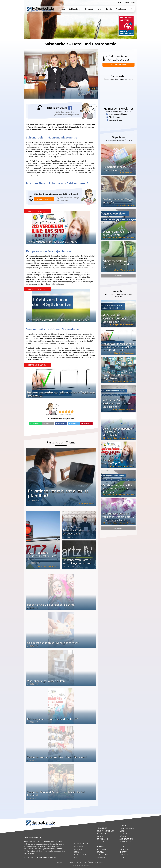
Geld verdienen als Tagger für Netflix (118, 201)
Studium (101, 852)
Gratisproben (130, 353)
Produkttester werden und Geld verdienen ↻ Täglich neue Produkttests (61, 394)
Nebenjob (78, 849)
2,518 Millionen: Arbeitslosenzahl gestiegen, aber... (73, 530)
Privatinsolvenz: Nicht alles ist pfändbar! (58, 493)
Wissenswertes (126, 842)
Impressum (62, 862)
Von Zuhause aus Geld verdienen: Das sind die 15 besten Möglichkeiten (118, 517)
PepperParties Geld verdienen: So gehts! (51, 605)
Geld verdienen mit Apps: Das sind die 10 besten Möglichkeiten (118, 376)
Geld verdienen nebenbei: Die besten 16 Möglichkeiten (118, 432)
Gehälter (101, 857)
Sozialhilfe (124, 849)
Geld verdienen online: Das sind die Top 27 (52, 242)
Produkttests (103, 836)
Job (94, 89)
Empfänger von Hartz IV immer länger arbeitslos (77, 561)
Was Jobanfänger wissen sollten (46, 681)
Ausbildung (102, 849)
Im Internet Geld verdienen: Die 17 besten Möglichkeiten (117, 404)
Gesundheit (125, 834)
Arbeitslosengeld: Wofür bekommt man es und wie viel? (118, 264)
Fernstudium (103, 855)
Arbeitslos (43, 566)
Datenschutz (73, 862)
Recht (92, 504)
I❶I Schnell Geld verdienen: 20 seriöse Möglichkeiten (58, 320)
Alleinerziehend (127, 839)
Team (133, 3)
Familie (122, 831)
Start (120, 3)
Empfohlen (108, 238)
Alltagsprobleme (127, 828)
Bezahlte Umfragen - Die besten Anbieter (117, 234)
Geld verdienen (123, 206)
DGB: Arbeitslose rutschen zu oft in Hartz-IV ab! (42, 556)
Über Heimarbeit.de (96, 862)
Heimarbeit (125, 173)
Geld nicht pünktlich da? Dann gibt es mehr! (53, 643)
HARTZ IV (123, 852)
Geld (81, 504)
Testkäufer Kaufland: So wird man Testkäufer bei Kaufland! (56, 793)
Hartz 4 (51, 566)
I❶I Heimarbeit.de (83, 866)
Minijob (77, 852)
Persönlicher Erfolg (128, 270)
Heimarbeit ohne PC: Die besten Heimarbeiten (117, 169)
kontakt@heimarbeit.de (46, 857)
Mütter (123, 836)
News (133, 173)
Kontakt (126, 3)
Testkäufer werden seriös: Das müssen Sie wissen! (57, 757)
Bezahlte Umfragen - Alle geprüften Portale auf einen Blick (117, 489)
